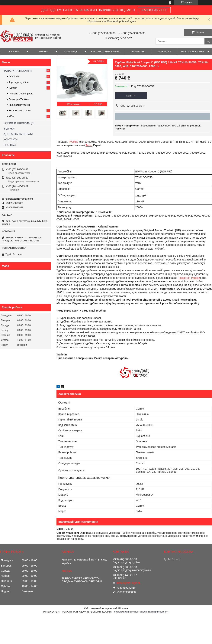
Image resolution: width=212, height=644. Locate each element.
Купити (131, 95)
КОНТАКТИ (11, 139)
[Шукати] (208, 41)
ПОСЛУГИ (13, 52)
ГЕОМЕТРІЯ (138, 52)
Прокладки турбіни (19, 105)
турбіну (74, 142)
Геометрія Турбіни (19, 99)
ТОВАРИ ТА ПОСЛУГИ (18, 71)
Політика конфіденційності (155, 612)
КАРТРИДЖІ (71, 52)
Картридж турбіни (19, 82)
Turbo (89, 145)
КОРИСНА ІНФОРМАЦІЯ (19, 123)
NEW (11, 116)
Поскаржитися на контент (126, 612)
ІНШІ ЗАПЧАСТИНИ (192, 52)
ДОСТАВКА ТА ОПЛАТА (18, 134)
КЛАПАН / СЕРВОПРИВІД (106, 52)
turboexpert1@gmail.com (19, 199)
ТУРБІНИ (42, 52)
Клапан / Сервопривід (21, 94)
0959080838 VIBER (154, 10)
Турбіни (13, 88)
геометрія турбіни (189, 278)
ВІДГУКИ (9, 129)
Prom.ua (124, 608)
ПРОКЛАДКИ (164, 52)
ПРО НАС (10, 145)
